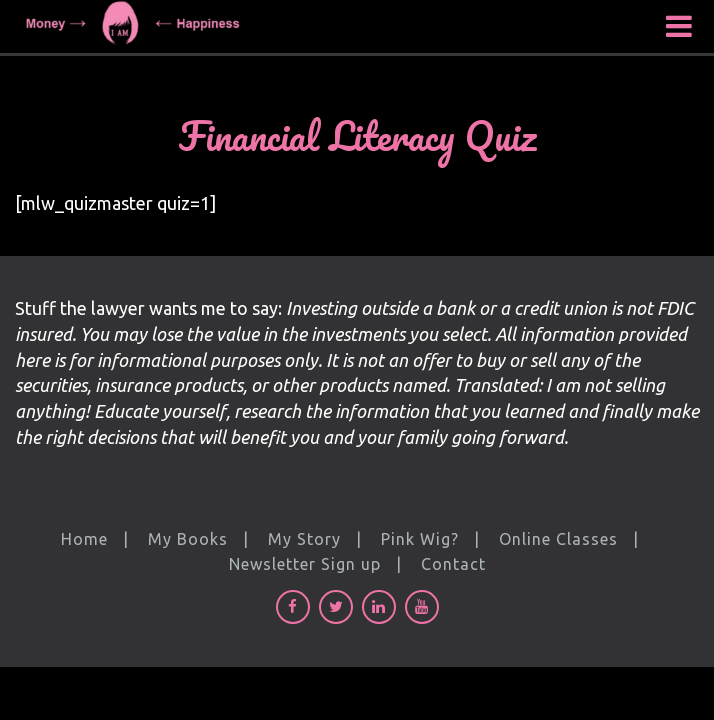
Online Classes (558, 539)
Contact (453, 564)
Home (84, 539)
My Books (188, 539)
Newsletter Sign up (305, 564)
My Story (304, 539)
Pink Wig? (420, 539)
